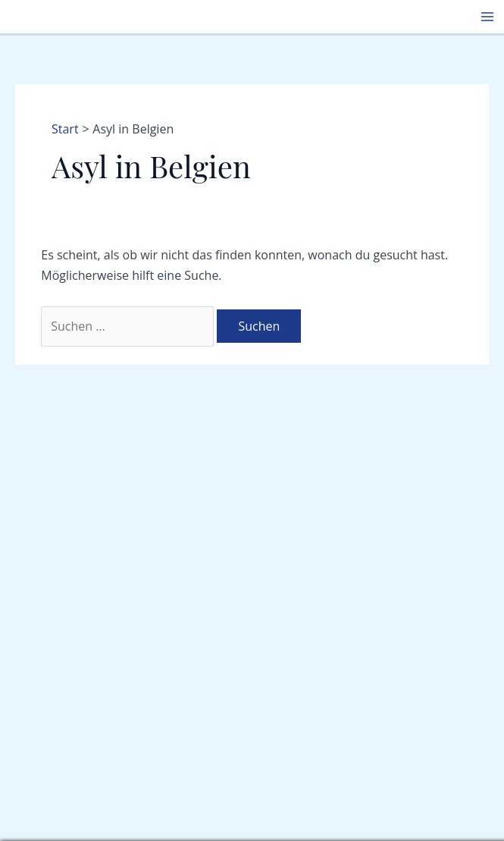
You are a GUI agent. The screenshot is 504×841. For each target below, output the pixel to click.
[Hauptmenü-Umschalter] (487, 17)
